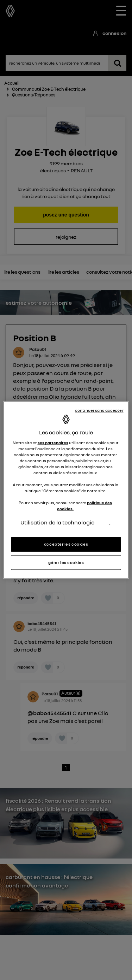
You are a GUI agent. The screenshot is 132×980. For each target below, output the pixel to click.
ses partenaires (53, 443)
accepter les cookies (66, 544)
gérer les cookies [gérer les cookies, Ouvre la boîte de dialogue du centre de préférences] (66, 562)
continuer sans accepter (99, 410)
